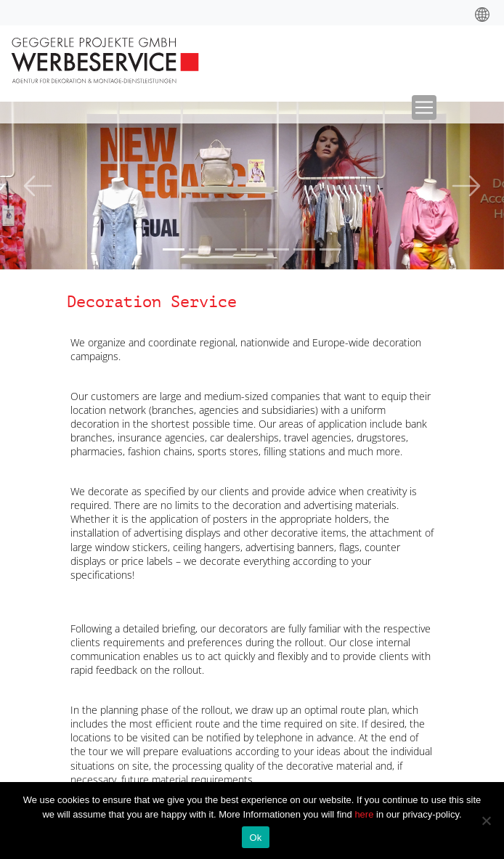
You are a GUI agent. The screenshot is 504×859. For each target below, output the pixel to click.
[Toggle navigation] (424, 107)
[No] (486, 821)
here (365, 814)
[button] (38, 186)
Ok (255, 838)
